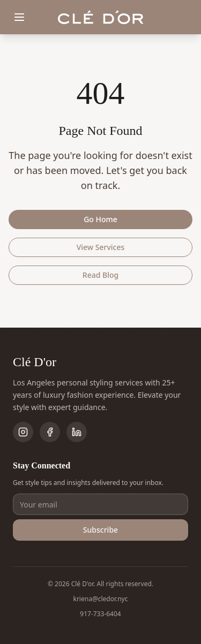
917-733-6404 (100, 614)
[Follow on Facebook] (50, 432)
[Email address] (100, 504)
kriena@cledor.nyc (101, 599)
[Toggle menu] (19, 17)
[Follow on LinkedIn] (77, 432)
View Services (101, 247)
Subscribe (100, 530)
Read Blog (100, 275)
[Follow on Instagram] (23, 432)
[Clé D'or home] (101, 17)
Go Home (100, 219)
